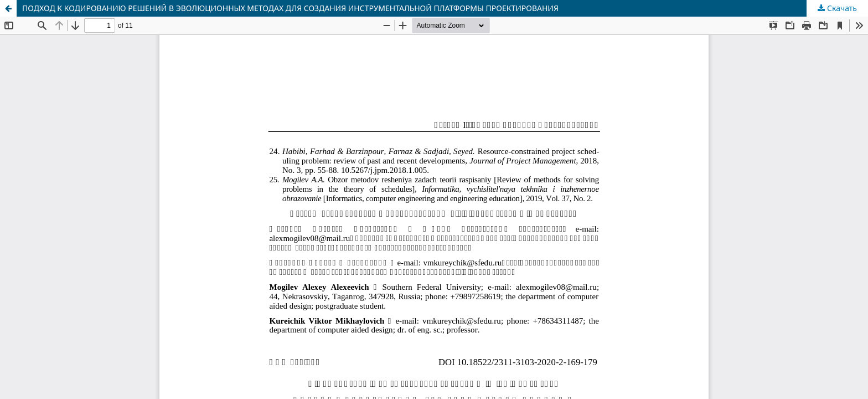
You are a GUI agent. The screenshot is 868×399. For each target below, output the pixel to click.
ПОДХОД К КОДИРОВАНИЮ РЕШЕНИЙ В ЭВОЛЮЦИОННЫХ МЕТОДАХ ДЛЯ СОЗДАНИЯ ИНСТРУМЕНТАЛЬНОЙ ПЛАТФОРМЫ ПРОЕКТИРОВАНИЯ (290, 8)
